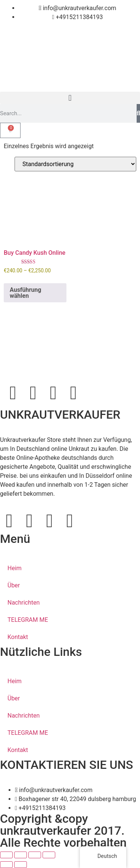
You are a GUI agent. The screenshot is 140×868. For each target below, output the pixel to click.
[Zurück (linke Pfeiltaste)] (6, 865)
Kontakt (18, 637)
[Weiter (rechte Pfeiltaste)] (21, 865)
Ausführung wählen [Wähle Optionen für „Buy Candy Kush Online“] (25, 293)
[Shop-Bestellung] (75, 164)
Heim (15, 568)
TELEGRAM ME (28, 620)
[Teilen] (35, 855)
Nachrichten (24, 603)
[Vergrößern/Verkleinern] (6, 855)
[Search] (138, 113)
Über (14, 585)
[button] (70, 98)
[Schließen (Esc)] (49, 855)
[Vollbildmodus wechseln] (21, 855)
